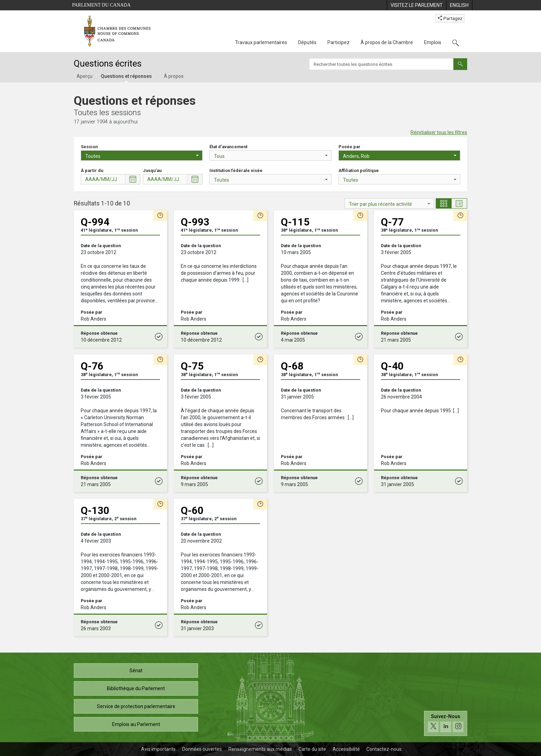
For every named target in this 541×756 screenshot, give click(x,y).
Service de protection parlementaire (136, 706)
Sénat (136, 671)
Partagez (450, 18)
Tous (271, 156)
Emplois (433, 42)
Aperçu (85, 76)
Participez (338, 42)
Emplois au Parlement (136, 724)
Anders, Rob (400, 156)
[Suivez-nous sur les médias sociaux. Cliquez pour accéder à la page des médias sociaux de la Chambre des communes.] (446, 723)
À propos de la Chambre (387, 42)
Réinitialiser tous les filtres (439, 132)
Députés (307, 42)
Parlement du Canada (101, 5)
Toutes (142, 156)
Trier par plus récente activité (390, 204)
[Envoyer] (460, 64)
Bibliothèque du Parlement (136, 688)
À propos (174, 76)
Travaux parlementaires (261, 42)
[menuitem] (416, 5)
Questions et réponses (126, 76)
